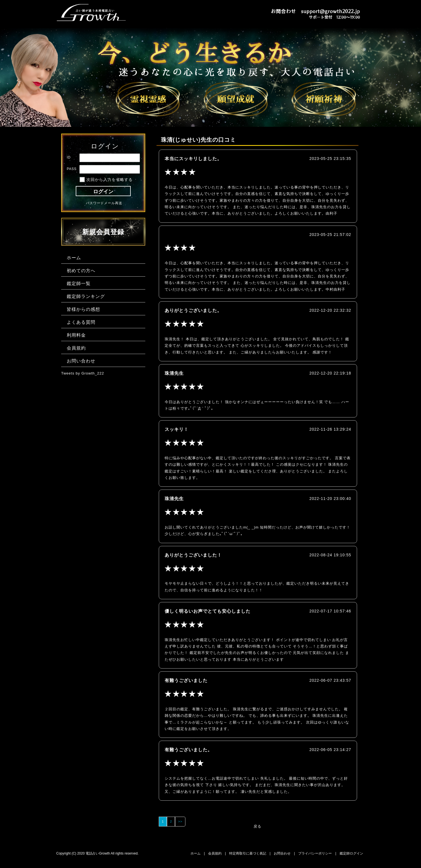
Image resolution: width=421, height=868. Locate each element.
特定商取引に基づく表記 (248, 853)
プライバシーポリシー (315, 853)
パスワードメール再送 (104, 203)
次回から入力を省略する (110, 180)
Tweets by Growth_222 (83, 373)
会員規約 (215, 853)
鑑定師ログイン (351, 853)
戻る (257, 826)
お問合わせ (282, 853)
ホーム (195, 853)
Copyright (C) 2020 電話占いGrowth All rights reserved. (97, 853)
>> (180, 821)
